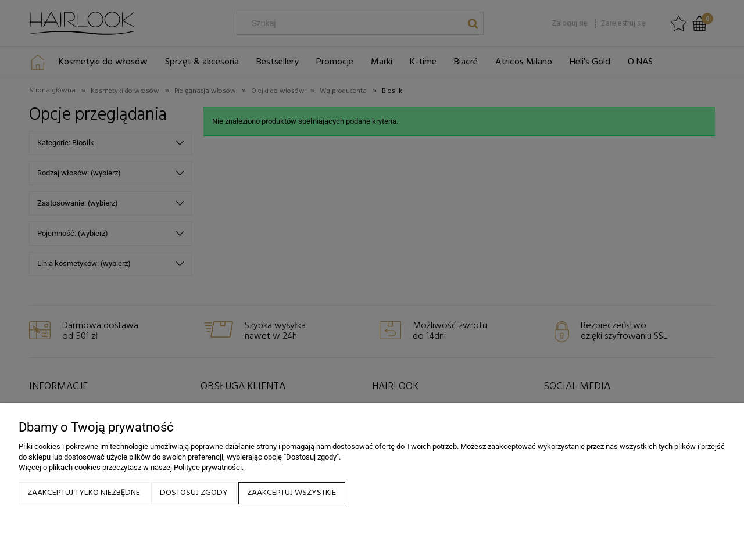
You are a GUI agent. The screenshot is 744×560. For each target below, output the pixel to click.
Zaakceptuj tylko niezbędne (84, 493)
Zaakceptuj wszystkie (291, 493)
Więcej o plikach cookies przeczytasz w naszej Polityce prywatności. (131, 467)
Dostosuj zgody (194, 493)
